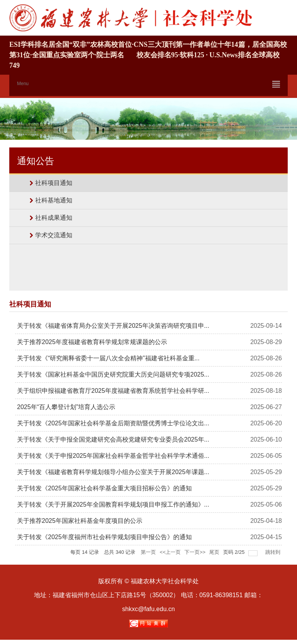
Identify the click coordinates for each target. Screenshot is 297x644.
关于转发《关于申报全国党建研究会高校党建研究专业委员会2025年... (113, 439)
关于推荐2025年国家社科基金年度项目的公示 (80, 521)
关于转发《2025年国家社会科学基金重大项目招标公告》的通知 (104, 488)
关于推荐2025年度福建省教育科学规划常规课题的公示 (92, 342)
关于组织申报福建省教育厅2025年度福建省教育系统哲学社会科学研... (113, 391)
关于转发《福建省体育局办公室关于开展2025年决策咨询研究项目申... (113, 326)
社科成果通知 (54, 218)
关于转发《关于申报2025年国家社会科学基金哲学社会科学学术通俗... (113, 456)
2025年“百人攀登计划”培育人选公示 (66, 407)
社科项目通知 (54, 183)
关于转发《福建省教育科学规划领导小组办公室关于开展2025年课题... (113, 472)
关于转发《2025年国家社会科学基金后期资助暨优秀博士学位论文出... (113, 423)
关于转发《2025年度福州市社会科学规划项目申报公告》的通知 (104, 537)
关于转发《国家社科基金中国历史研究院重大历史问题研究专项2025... (113, 374)
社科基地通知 (54, 200)
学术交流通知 (54, 235)
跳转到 (274, 552)
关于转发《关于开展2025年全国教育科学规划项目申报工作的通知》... (113, 504)
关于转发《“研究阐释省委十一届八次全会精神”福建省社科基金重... (108, 358)
